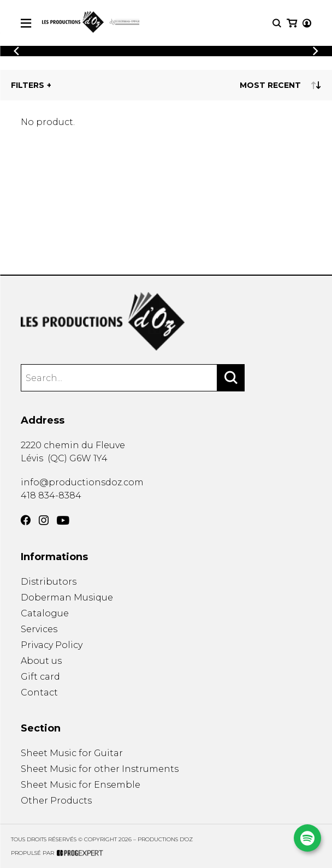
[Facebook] (26, 520)
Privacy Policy (52, 645)
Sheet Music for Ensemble (81, 785)
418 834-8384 (51, 495)
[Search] (231, 378)
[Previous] (16, 51)
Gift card (40, 677)
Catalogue (45, 613)
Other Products (56, 801)
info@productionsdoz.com (82, 482)
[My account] (307, 23)
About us (41, 661)
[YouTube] (63, 521)
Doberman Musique (67, 598)
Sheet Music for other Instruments (100, 769)
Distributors (49, 582)
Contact (39, 692)
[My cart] (292, 23)
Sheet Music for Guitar (72, 753)
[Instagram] (44, 520)
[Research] (277, 23)
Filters (28, 85)
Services (39, 629)
